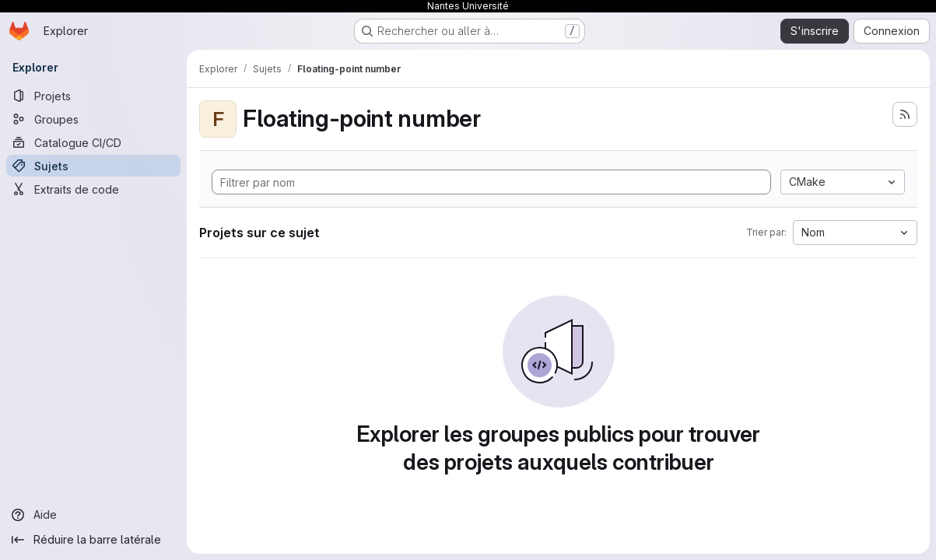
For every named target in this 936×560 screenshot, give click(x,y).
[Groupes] (93, 119)
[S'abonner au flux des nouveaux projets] (905, 114)
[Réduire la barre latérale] (93, 540)
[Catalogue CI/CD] (93, 142)
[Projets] (93, 96)
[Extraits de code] (93, 189)
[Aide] (93, 515)
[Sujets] (93, 166)
